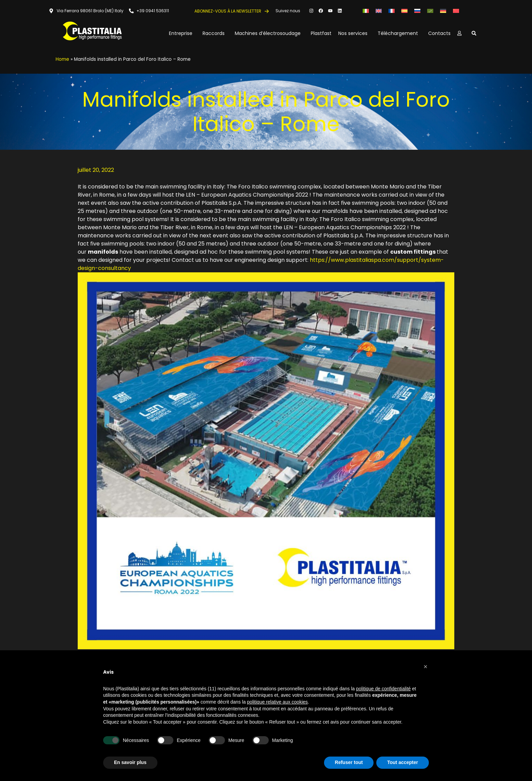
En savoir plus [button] (130, 762)
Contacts (439, 33)
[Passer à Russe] (417, 11)
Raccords (215, 33)
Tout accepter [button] (403, 762)
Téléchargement (400, 33)
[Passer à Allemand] (443, 11)
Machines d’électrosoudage (269, 33)
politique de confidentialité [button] (384, 689)
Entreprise (182, 33)
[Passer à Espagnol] (404, 11)
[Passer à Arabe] (430, 11)
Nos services (355, 33)
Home (62, 59)
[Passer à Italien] (366, 11)
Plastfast (321, 33)
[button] (425, 667)
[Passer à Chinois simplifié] (456, 11)
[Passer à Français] (392, 11)
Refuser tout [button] (349, 762)
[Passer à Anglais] (379, 11)
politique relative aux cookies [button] (277, 702)
